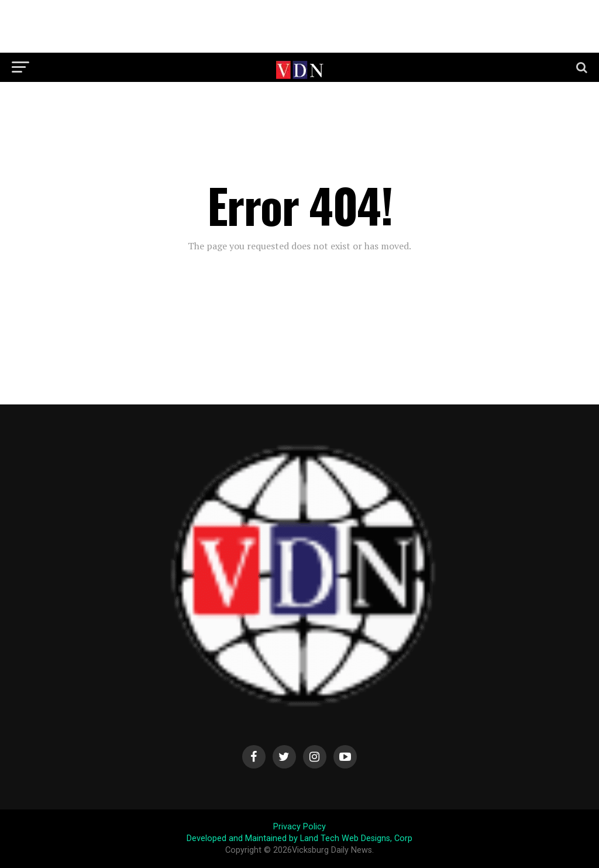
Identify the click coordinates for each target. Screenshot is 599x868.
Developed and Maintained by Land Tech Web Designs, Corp (299, 838)
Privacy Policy (299, 827)
